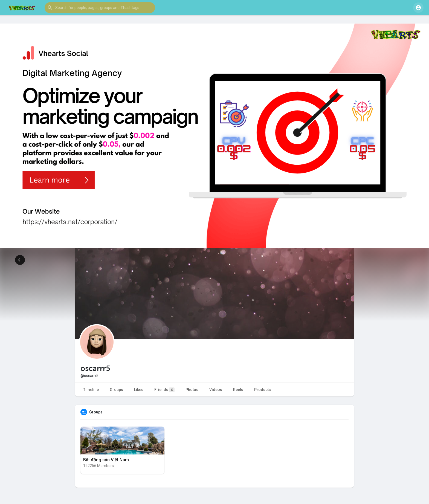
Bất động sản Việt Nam (106, 460)
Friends (164, 390)
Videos (216, 390)
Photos (192, 390)
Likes (139, 390)
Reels (238, 390)
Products (263, 390)
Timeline (91, 390)
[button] (100, 8)
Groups (116, 390)
